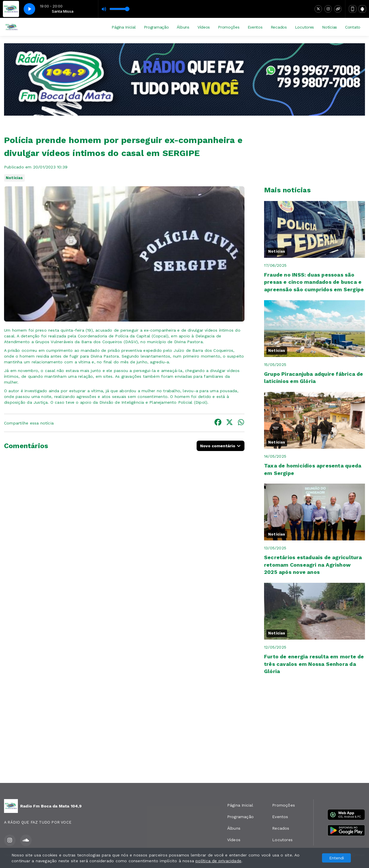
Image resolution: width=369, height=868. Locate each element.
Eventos (255, 27)
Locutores (304, 27)
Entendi (337, 858)
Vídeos (204, 27)
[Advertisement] (184, 733)
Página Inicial (124, 27)
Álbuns (183, 27)
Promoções (229, 27)
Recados (279, 27)
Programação (156, 27)
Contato (353, 27)
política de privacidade (218, 861)
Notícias (330, 27)
